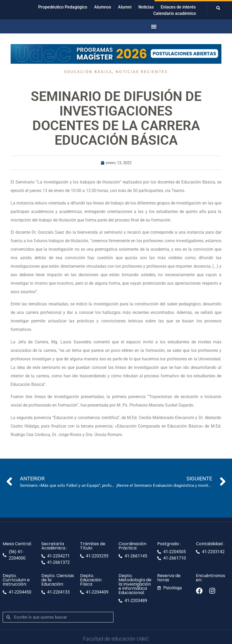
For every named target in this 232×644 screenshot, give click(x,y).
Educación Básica (88, 72)
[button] (218, 8)
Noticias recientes (142, 72)
